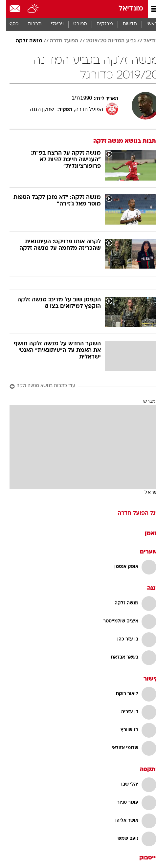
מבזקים (99, 24)
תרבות (28, 24)
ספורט (74, 24)
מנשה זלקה (23, 41)
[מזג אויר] (27, 9)
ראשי (146, 24)
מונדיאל (125, 9)
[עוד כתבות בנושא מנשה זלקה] (78, 386)
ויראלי (51, 24)
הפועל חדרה (58, 41)
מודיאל (145, 41)
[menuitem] (123, 24)
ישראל (145, 492)
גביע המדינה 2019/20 (105, 41)
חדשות (123, 24)
